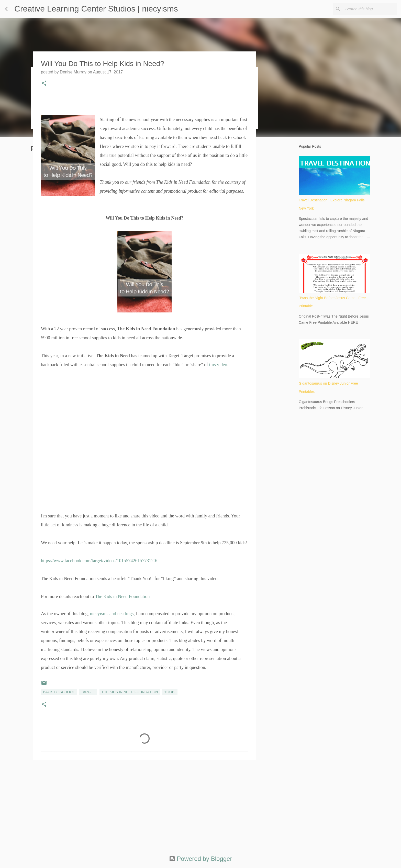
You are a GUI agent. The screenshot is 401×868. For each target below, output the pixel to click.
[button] (44, 84)
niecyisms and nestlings (112, 614)
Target (88, 692)
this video (218, 365)
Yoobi (170, 692)
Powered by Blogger (201, 859)
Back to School (59, 692)
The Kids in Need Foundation (122, 596)
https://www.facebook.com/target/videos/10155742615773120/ (99, 561)
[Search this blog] (370, 9)
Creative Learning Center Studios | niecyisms (96, 9)
